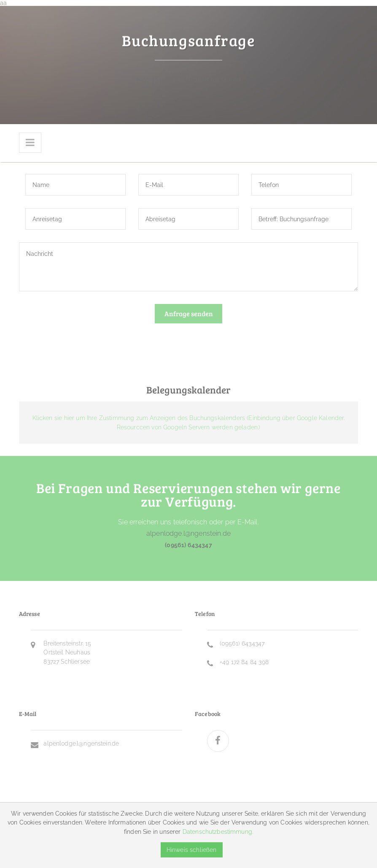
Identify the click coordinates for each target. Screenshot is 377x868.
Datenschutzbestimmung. (218, 831)
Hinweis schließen (192, 850)
